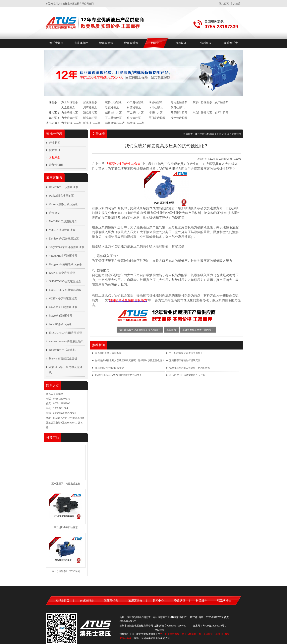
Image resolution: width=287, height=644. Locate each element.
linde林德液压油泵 (60, 324)
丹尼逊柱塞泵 (179, 102)
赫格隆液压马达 (115, 123)
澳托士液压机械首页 (206, 134)
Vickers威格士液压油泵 (63, 204)
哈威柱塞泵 (112, 107)
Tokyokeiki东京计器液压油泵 (67, 247)
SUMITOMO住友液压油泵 (65, 281)
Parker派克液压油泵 (61, 196)
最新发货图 (56, 165)
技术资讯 (55, 150)
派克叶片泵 (90, 113)
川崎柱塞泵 (90, 107)
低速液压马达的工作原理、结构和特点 (190, 368)
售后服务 (206, 43)
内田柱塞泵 (156, 107)
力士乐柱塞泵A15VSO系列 (66, 571)
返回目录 (171, 330)
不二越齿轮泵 (113, 118)
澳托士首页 (56, 43)
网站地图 (160, 630)
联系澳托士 (231, 43)
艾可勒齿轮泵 (157, 118)
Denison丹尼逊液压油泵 (64, 239)
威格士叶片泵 (113, 113)
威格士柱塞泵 (113, 102)
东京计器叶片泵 (202, 113)
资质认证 (181, 43)
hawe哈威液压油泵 (61, 316)
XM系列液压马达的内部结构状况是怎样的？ (118, 375)
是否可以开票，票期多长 (108, 353)
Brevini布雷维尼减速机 (63, 358)
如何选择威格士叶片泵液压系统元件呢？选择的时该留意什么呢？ (130, 360)
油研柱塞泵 (156, 102)
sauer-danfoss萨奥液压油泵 (66, 341)
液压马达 (55, 213)
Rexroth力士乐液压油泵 (64, 187)
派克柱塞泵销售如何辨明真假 (185, 360)
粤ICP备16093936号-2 (214, 626)
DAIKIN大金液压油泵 (62, 273)
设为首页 (224, 4)
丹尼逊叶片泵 (179, 113)
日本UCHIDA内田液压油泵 (66, 333)
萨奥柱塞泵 (178, 107)
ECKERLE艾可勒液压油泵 (65, 290)
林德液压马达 (135, 123)
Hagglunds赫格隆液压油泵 (65, 264)
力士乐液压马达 (71, 123)
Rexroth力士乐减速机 (62, 350)
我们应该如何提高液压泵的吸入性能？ (140, 330)
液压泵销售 (106, 43)
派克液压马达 (91, 123)
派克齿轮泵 (90, 118)
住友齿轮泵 (134, 118)
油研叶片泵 (156, 113)
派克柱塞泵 (90, 102)
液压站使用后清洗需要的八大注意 (187, 375)
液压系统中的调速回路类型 (109, 368)
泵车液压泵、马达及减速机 (66, 484)
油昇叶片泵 (221, 113)
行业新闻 (55, 143)
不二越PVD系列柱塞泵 (66, 527)
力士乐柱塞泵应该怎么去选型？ (186, 353)
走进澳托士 (81, 43)
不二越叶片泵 (135, 113)
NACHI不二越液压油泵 (63, 221)
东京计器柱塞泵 (202, 102)
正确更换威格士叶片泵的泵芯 (198, 330)
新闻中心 (156, 43)
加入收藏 (236, 4)
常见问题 (55, 157)
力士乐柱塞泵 (70, 102)
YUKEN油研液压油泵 (62, 230)
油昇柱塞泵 (221, 102)
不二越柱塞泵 (135, 102)
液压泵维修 (131, 43)
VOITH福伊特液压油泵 (63, 298)
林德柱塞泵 (134, 107)
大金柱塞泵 (68, 107)
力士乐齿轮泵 (70, 118)
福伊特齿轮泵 (179, 118)
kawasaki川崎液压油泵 (63, 307)
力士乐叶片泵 (70, 113)
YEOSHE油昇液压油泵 (63, 256)
